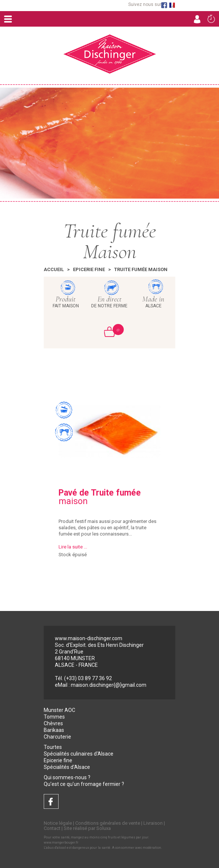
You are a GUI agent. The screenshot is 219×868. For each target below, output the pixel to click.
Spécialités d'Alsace (67, 767)
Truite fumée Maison (141, 269)
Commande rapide (211, 18)
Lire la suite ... (73, 547)
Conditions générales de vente (108, 823)
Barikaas (54, 730)
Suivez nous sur (145, 5)
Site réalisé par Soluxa (87, 828)
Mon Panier (114, 330)
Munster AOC (59, 710)
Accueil (54, 269)
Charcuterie (57, 737)
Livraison (153, 823)
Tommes (54, 717)
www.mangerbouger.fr (61, 842)
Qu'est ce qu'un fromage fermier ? (84, 784)
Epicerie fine (89, 269)
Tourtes (53, 747)
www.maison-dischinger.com (89, 638)
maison (100, 497)
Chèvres (53, 723)
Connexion (197, 19)
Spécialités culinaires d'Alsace (79, 754)
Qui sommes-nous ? (67, 777)
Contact (52, 828)
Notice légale (58, 823)
